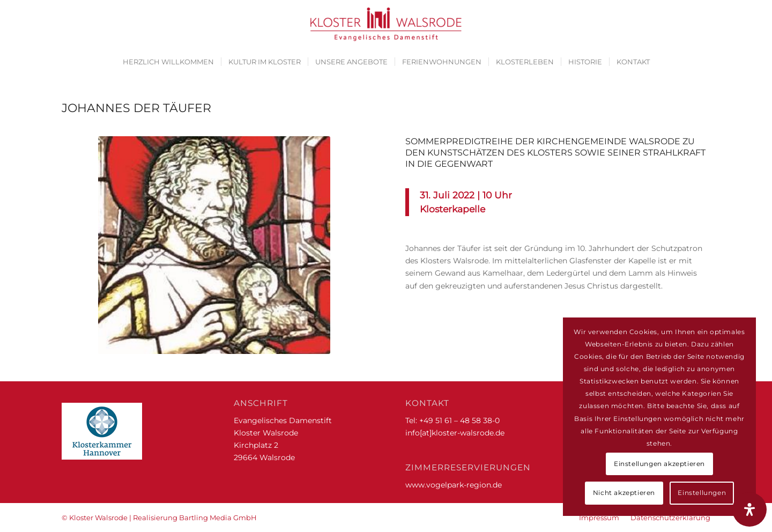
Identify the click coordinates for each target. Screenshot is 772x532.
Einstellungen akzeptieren (659, 464)
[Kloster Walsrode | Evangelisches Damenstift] (386, 24)
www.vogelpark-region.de (454, 485)
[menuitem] (168, 62)
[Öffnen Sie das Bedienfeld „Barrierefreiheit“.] (749, 509)
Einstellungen (702, 493)
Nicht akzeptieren (624, 493)
